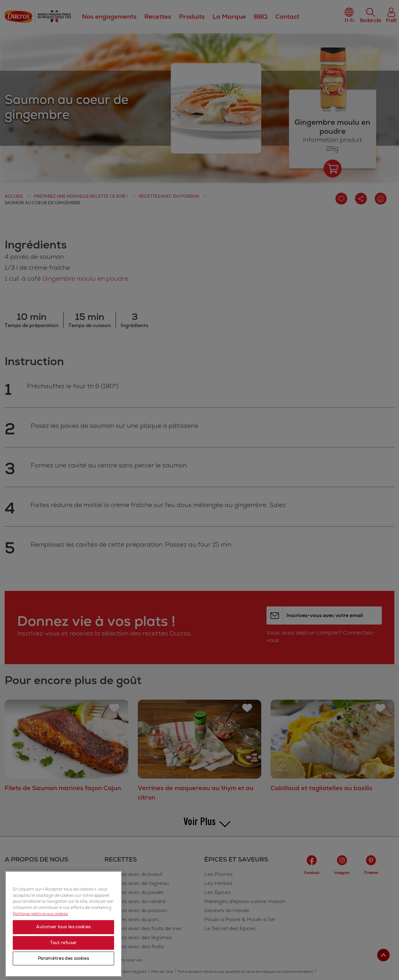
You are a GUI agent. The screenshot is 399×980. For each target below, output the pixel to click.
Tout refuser (63, 972)
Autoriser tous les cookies (63, 957)
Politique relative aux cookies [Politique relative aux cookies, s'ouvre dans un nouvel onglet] (40, 943)
